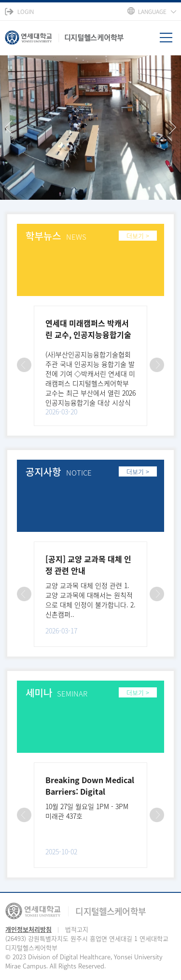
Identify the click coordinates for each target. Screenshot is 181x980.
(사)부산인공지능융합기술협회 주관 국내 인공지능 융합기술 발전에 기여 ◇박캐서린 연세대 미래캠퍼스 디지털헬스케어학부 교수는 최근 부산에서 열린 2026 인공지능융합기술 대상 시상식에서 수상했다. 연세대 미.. (90, 383)
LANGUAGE (152, 12)
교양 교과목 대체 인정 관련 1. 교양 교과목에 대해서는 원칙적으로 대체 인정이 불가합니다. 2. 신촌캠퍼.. (90, 600)
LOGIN (26, 12)
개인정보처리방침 (28, 929)
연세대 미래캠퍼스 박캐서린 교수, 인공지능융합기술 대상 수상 (88, 335)
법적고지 (77, 929)
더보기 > (138, 236)
